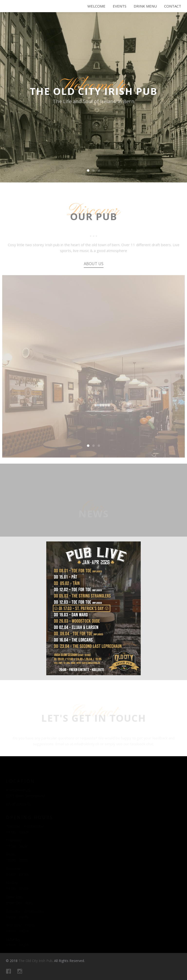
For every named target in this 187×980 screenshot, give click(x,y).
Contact (173, 6)
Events (120, 6)
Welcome (96, 6)
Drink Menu (145, 6)
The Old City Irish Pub (31, 11)
